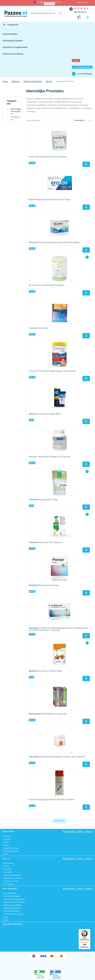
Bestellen (7, 836)
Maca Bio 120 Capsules (46, 542)
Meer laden (59, 821)
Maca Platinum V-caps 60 (47, 714)
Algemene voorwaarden (13, 878)
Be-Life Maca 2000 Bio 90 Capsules (47, 285)
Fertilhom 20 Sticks (38, 328)
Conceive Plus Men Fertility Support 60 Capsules (53, 371)
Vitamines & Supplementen (15, 47)
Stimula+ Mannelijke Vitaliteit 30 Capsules (50, 457)
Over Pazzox (8, 863)
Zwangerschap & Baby (12, 905)
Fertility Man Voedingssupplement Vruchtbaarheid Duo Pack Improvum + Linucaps (59, 629)
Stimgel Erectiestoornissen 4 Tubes (50, 200)
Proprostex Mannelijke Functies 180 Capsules (57, 757)
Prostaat (15, 118)
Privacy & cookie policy (12, 875)
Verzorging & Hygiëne (13, 41)
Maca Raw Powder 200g (45, 671)
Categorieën (10, 25)
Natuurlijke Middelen (12, 911)
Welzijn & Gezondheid (13, 54)
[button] (86, 164)
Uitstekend (80, 12)
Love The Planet (82, 74)
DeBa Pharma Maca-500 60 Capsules (48, 157)
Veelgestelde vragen (11, 848)
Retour (6, 845)
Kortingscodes (9, 884)
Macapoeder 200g (43, 500)
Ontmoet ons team (11, 881)
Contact (6, 866)
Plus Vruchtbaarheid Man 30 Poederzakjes (54, 242)
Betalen (6, 842)
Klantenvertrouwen (11, 851)
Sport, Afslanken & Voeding (14, 902)
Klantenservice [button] (83, 2)
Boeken (6, 920)
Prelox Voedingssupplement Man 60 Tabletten (52, 800)
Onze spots (8, 872)
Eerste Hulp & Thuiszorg (13, 914)
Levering (7, 839)
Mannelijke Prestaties (16, 111)
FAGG (6, 854)
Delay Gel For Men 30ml (45, 414)
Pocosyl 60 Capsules (44, 585)
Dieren (6, 917)
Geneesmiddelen (10, 34)
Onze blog (7, 869)
